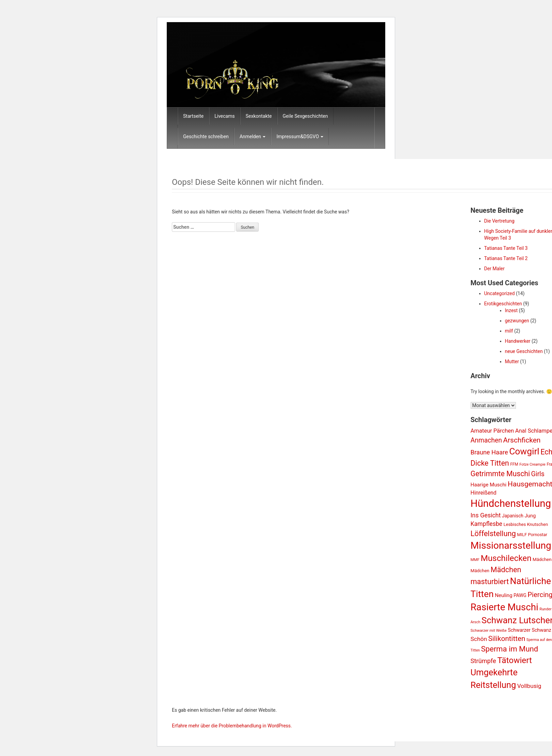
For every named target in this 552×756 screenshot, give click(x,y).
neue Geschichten (524, 351)
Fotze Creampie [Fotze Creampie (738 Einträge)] (532, 464)
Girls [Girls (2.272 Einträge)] (538, 474)
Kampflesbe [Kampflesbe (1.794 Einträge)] (486, 524)
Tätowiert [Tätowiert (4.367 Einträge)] (515, 660)
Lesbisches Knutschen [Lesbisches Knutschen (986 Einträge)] (526, 524)
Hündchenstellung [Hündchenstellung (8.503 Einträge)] (511, 503)
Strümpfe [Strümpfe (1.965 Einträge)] (483, 661)
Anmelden (253, 136)
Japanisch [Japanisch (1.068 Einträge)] (513, 516)
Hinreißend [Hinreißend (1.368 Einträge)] (484, 493)
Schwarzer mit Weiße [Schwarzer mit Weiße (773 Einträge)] (489, 630)
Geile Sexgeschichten (305, 116)
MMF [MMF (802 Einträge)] (475, 560)
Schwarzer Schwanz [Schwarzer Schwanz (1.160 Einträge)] (529, 630)
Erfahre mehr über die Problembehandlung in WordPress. (232, 726)
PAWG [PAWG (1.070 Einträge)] (520, 595)
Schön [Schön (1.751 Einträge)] (479, 639)
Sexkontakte (259, 116)
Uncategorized (500, 293)
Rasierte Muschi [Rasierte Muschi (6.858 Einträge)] (505, 607)
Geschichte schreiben (206, 136)
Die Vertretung (499, 221)
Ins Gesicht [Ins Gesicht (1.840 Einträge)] (486, 515)
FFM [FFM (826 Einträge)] (514, 464)
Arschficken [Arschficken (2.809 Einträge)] (522, 440)
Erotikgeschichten (503, 304)
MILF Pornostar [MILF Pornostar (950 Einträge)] (532, 535)
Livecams (225, 116)
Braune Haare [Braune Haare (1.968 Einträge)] (489, 452)
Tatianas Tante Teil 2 (506, 258)
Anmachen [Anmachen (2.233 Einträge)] (486, 440)
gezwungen (517, 321)
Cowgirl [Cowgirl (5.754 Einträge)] (524, 451)
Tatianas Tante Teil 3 (506, 248)
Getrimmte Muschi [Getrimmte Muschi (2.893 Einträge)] (500, 474)
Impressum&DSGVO (300, 136)
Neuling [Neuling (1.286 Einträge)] (504, 595)
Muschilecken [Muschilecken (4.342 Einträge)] (506, 558)
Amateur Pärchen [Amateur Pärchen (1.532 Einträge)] (492, 431)
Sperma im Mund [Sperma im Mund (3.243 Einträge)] (509, 649)
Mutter (512, 361)
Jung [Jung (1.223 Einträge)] (530, 516)
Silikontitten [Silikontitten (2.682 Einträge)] (507, 639)
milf (509, 331)
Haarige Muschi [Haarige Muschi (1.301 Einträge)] (489, 485)
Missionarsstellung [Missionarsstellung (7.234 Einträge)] (511, 545)
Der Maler (494, 269)
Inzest (512, 310)
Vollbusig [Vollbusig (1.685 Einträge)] (529, 686)
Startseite (193, 116)
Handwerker (518, 341)
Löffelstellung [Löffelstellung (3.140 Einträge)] (493, 534)
